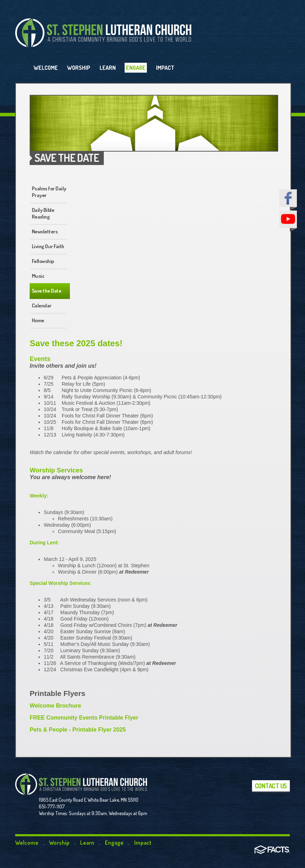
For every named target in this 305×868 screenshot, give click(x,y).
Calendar (42, 305)
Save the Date (47, 291)
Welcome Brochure (55, 706)
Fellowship (43, 261)
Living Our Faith (48, 246)
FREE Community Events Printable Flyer (84, 718)
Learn (87, 843)
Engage (114, 843)
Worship (59, 843)
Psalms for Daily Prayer (49, 192)
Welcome (27, 843)
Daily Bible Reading (43, 213)
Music (38, 276)
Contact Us (271, 786)
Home (38, 320)
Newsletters (45, 231)
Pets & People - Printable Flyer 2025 (78, 730)
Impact (143, 843)
